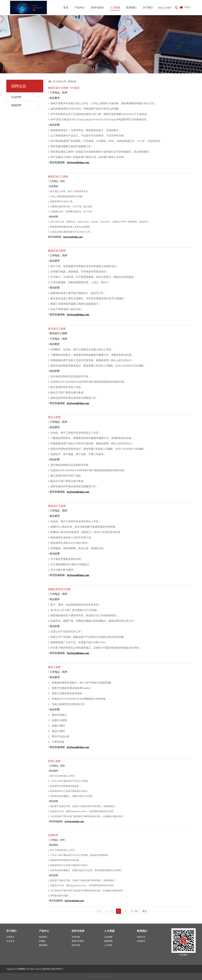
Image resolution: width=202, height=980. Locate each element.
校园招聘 (16, 105)
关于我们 (148, 7)
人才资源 (115, 7)
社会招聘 (16, 97)
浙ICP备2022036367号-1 (101, 976)
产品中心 (80, 7)
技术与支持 (97, 7)
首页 (66, 7)
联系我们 (131, 7)
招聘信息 (72, 81)
